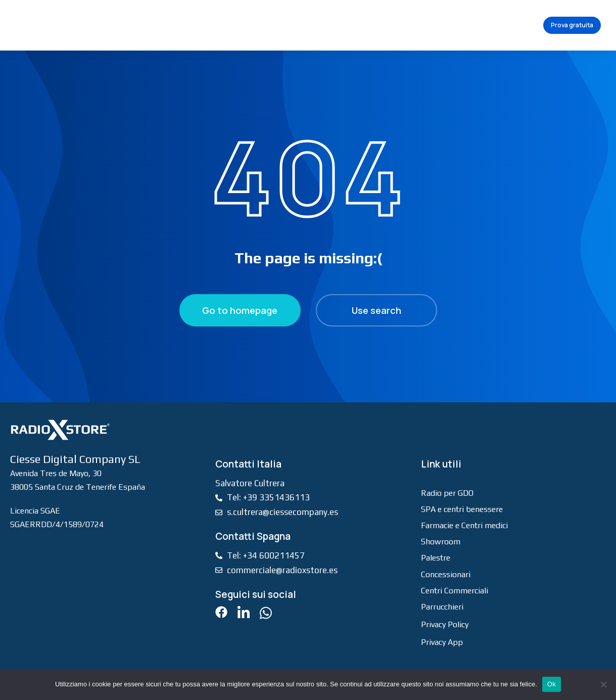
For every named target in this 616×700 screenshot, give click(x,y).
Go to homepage (240, 310)
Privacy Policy (445, 624)
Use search (376, 310)
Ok (552, 684)
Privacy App (442, 642)
